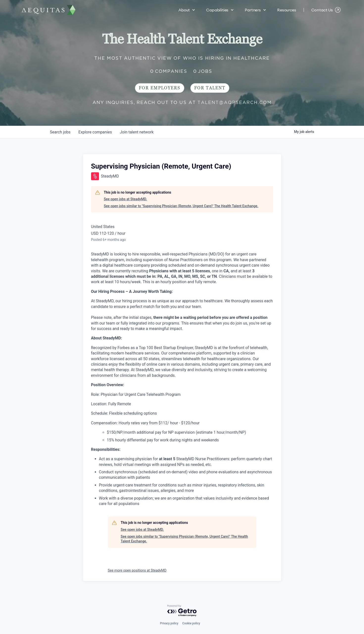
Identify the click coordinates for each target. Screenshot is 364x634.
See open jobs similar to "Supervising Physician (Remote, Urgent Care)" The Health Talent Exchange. (181, 206)
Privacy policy (169, 623)
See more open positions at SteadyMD (137, 570)
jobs (60, 132)
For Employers (160, 88)
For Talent (210, 88)
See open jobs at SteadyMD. (126, 199)
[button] (187, 10)
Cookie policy (191, 623)
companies (95, 132)
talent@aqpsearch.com (235, 102)
